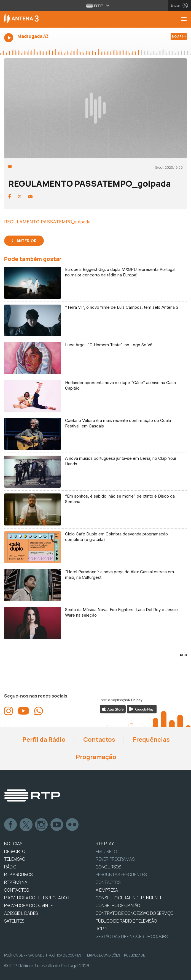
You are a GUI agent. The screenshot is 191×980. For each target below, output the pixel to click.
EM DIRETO (106, 851)
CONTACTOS (17, 890)
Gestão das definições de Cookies (132, 936)
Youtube (57, 825)
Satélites (14, 921)
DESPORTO (15, 851)
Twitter (26, 825)
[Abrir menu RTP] (95, 6)
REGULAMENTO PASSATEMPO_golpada (47, 222)
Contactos (99, 739)
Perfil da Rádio (43, 739)
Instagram (42, 825)
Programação (95, 757)
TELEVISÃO (15, 859)
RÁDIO (10, 867)
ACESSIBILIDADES (21, 913)
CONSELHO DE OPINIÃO (118, 905)
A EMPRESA (107, 890)
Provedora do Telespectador (37, 898)
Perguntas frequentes (121, 875)
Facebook (11, 825)
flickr (72, 825)
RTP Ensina (16, 882)
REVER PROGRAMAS (115, 859)
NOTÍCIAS (13, 844)
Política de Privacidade (24, 955)
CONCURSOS (108, 867)
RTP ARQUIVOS (18, 875)
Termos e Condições (103, 955)
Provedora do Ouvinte (29, 905)
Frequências (151, 739)
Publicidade (134, 955)
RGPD (101, 929)
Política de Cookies (65, 955)
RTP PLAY (105, 844)
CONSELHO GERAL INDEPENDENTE (129, 898)
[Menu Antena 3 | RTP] (186, 19)
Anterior (27, 241)
